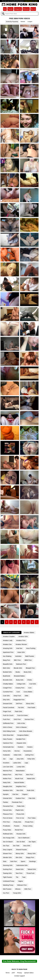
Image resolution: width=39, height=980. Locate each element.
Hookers (20, 747)
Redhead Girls (8, 834)
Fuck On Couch (8, 715)
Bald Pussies (30, 656)
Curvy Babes (28, 692)
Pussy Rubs (7, 830)
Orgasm (25, 794)
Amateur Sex (7, 644)
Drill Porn (19, 704)
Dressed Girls (8, 704)
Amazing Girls (8, 648)
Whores (18, 889)
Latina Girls (17, 763)
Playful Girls (19, 810)
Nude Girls (30, 790)
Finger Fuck (7, 711)
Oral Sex (15, 794)
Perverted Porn (8, 806)
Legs (26, 763)
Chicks (30, 680)
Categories (18, 9)
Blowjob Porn (30, 668)
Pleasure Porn (8, 814)
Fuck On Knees (23, 715)
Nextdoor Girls (8, 790)
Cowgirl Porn (7, 688)
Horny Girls (7, 751)
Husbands (6, 755)
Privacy (19, 973)
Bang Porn (7, 660)
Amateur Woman (21, 644)
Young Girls (17, 893)
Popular (10, 9)
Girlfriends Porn (8, 723)
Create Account (28, 1)
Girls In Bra (21, 723)
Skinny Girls (20, 854)
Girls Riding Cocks (9, 731)
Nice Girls (20, 790)
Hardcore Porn (8, 743)
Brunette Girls (8, 680)
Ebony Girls (30, 704)
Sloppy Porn (30, 857)
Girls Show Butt (8, 735)
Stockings (32, 861)
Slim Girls (19, 857)
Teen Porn (19, 873)
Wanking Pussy (8, 885)
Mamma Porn (7, 771)
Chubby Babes (8, 684)
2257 (13, 973)
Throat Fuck (30, 873)
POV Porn (6, 822)
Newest (23, 22)
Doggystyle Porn (19, 700)
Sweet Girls (20, 869)
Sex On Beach (8, 842)
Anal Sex (19, 648)
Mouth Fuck (19, 779)
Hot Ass (17, 751)
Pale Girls (32, 798)
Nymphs (6, 794)
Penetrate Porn (17, 802)
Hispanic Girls (21, 743)
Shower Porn (7, 854)
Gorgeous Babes (23, 735)
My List (33, 9)
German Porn (29, 719)
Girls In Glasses (21, 727)
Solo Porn (14, 861)
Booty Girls (27, 672)
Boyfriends (7, 676)
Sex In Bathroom (24, 838)
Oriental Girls (7, 798)
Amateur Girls (23, 636)
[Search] (20, 14)
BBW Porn (28, 660)
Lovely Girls (21, 767)
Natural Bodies (19, 782)
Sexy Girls (27, 846)
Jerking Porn (29, 755)
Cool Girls (33, 684)
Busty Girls (20, 680)
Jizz (4, 759)
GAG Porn (17, 719)
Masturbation (20, 771)
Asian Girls (21, 652)
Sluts (5, 861)
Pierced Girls (7, 810)
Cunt (18, 692)
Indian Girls (18, 755)
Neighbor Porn (21, 786)
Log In (36, 1)
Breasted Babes (19, 676)
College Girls (21, 684)
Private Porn (29, 822)
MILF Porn (19, 775)
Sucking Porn (7, 869)
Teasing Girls (7, 873)
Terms (8, 973)
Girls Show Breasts (26, 731)
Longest (30, 22)
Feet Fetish (32, 708)
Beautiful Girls (8, 664)
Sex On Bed (21, 842)
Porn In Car (20, 818)
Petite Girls (21, 806)
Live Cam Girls (8, 767)
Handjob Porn (21, 739)
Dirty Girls (6, 700)
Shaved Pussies (21, 850)
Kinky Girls (31, 759)
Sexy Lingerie (8, 850)
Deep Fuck (17, 696)
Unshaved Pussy (9, 881)
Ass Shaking (7, 656)
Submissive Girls (22, 865)
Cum (30, 688)
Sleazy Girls (32, 854)
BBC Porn (17, 660)
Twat (24, 877)
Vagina (20, 881)
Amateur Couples (9, 636)
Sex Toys (6, 846)
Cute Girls (6, 696)
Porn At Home (8, 818)
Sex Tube (16, 846)
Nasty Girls (7, 782)
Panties (6, 802)
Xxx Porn (6, 893)
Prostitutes (7, 826)
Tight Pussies (7, 877)
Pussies (17, 826)
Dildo (27, 696)
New (5, 9)
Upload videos (29, 973)
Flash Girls (18, 711)
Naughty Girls (8, 786)
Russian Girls (21, 834)
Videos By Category (11, 633)
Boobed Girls (7, 672)
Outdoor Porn (20, 798)
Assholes (18, 656)
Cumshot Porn (8, 692)
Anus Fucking (31, 648)
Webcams (26, 9)
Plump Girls (20, 814)
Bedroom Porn (21, 664)
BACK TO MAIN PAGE (20, 969)
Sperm (23, 861)
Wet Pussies (7, 889)
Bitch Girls (6, 668)
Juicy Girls (20, 759)
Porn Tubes (32, 818)
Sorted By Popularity (12, 22)
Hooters (30, 747)
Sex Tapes (32, 842)
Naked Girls (31, 779)
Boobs (18, 672)
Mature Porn (7, 775)
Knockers (6, 763)
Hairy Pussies (8, 739)
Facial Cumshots (9, 708)
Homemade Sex (8, 747)
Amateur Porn (21, 640)
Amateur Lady (8, 640)
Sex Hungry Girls (9, 838)
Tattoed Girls (32, 869)
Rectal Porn (19, 830)
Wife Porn (28, 889)
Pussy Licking (28, 826)
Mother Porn (7, 779)
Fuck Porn (6, 719)
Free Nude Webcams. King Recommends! (19, 961)
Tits (17, 877)
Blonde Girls (18, 668)
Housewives (28, 751)
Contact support (20, 976)
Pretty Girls (17, 822)
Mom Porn (30, 775)
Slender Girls (7, 857)
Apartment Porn (8, 652)
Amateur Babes (29, 633)
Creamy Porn (20, 688)
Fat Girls (21, 708)
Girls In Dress (8, 727)
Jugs (11, 759)
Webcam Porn (22, 885)
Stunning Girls (8, 865)
